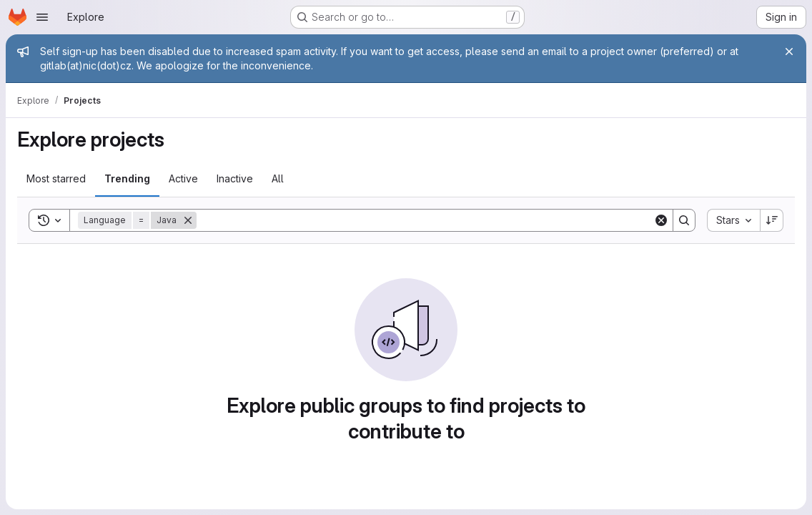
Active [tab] (183, 178)
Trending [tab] (127, 178)
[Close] (789, 51)
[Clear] (661, 220)
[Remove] (188, 220)
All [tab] (278, 178)
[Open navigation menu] (42, 17)
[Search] (425, 220)
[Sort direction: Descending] (772, 220)
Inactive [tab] (235, 178)
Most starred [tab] (56, 178)
